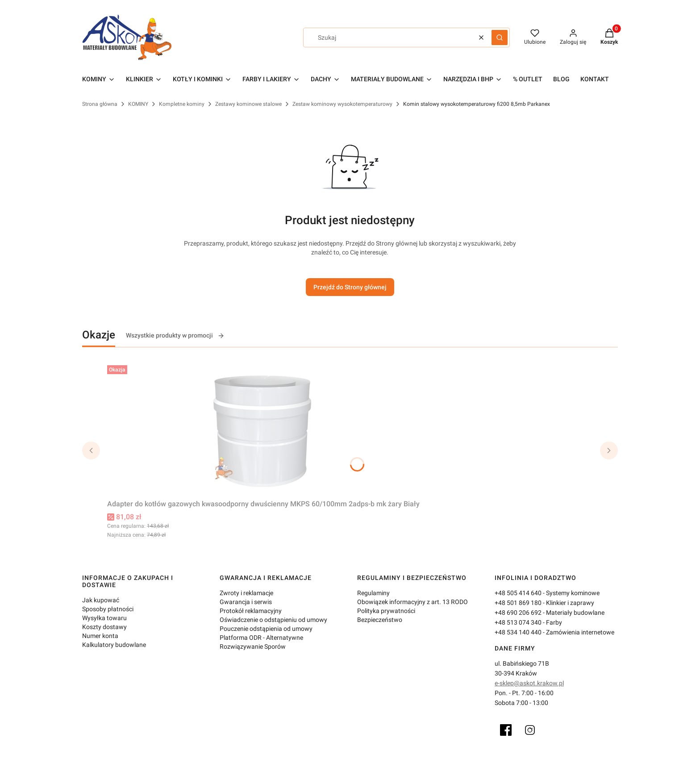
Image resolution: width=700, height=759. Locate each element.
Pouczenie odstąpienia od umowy (266, 629)
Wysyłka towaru (104, 618)
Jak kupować (101, 600)
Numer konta (100, 636)
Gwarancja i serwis (246, 602)
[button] (500, 38)
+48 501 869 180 (518, 603)
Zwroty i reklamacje (246, 593)
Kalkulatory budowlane (114, 645)
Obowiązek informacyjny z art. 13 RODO (412, 602)
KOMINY (138, 104)
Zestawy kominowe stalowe (248, 104)
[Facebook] (506, 730)
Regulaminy (373, 593)
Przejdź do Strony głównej (350, 287)
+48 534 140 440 (518, 632)
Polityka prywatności (386, 611)
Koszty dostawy (104, 627)
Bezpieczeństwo (380, 620)
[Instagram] (530, 730)
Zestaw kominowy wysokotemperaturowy (342, 104)
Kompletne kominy (182, 104)
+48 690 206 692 (518, 613)
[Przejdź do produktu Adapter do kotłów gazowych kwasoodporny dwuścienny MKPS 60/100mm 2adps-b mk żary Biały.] (263, 429)
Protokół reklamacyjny (251, 611)
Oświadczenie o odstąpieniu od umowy (273, 620)
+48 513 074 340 (518, 622)
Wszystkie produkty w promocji (175, 336)
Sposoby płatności (108, 609)
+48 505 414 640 (518, 593)
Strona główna (100, 104)
